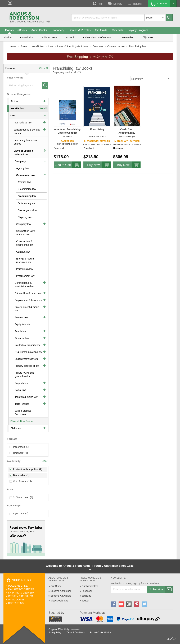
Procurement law (25, 276)
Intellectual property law (27, 345)
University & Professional (98, 37)
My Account (16, 600)
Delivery (115, 3)
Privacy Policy (55, 632)
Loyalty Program (138, 30)
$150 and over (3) (21, 497)
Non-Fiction (27, 37)
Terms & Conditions (75, 632)
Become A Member (61, 591)
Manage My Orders (21, 589)
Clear (45, 461)
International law (23, 123)
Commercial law (116, 46)
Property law (21, 383)
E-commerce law (27, 189)
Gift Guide (101, 30)
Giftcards (118, 30)
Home (13, 46)
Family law (20, 331)
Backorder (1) (20, 475)
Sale (148, 37)
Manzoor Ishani (98, 137)
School (70, 37)
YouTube (86, 596)
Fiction (8, 37)
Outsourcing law (26, 203)
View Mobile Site (59, 601)
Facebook (87, 591)
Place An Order (19, 586)
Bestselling (128, 37)
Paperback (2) (19, 447)
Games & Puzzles (80, 30)
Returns (134, 3)
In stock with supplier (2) (26, 469)
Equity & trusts (22, 324)
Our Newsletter (90, 586)
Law (51, 46)
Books (9, 30)
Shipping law (25, 217)
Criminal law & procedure (28, 293)
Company (98, 46)
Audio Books (39, 30)
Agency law (22, 168)
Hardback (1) (19, 453)
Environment (22, 317)
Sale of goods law (27, 210)
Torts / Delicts (22, 404)
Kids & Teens (50, 37)
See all (43, 108)
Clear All (44, 68)
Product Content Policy (100, 632)
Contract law (23, 252)
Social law (20, 390)
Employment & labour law (28, 300)
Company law (24, 224)
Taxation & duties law (26, 397)
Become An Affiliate (61, 596)
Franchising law (137, 46)
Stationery (58, 30)
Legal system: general (27, 359)
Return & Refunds (21, 596)
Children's (16, 428)
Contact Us (16, 603)
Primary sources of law (27, 366)
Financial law (22, 338)
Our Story (56, 586)
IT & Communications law (28, 352)
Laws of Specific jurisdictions (73, 46)
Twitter (85, 601)
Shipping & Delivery (21, 593)
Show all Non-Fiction (21, 421)
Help (97, 3)
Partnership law (25, 269)
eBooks (22, 30)
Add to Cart (68, 165)
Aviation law (24, 182)
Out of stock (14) (21, 481)
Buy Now (99, 165)
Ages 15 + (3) (19, 513)
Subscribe (161, 589)
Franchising (97, 129)
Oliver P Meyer (128, 137)
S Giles (69, 137)
